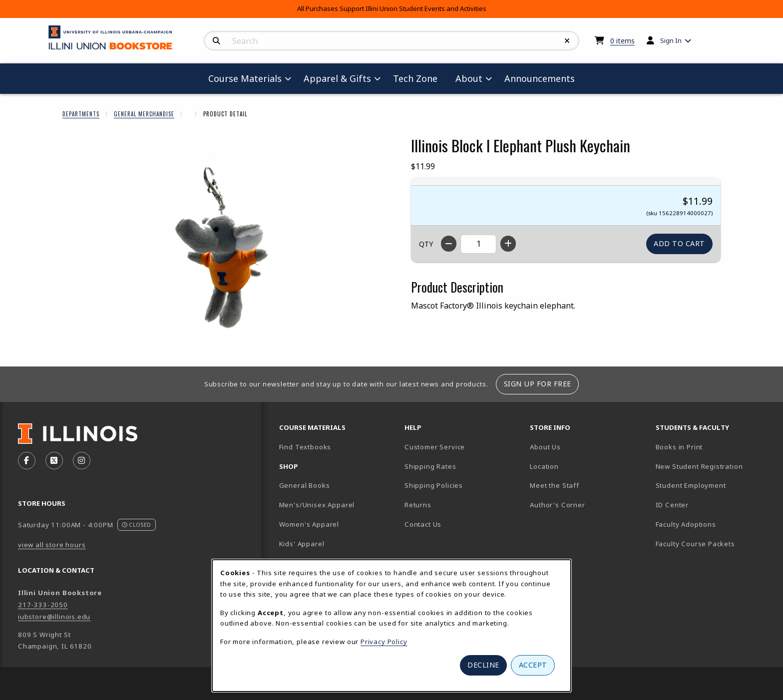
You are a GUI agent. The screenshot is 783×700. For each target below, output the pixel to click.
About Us (545, 447)
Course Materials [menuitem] (245, 78)
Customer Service (435, 447)
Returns (418, 505)
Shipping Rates (430, 466)
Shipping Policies (434, 485)
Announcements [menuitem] (540, 78)
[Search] (216, 41)
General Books (305, 485)
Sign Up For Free (538, 384)
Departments (81, 114)
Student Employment (714, 485)
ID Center (707, 505)
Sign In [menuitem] (671, 40)
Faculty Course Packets (695, 544)
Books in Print (714, 447)
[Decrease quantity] (449, 244)
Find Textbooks (305, 447)
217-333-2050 (43, 605)
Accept (533, 665)
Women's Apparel (309, 524)
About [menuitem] (469, 78)
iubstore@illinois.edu (54, 617)
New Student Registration (699, 466)
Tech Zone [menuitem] (419, 78)
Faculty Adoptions (686, 524)
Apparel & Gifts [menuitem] (337, 78)
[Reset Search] (567, 41)
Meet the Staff (555, 485)
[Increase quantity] (508, 244)
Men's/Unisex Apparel (317, 505)
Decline (483, 665)
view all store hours (52, 545)
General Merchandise (144, 114)
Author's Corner (557, 505)
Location (544, 466)
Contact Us (423, 524)
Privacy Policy (384, 642)
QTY (426, 244)
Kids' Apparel (302, 544)
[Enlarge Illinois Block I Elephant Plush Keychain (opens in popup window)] (225, 246)
